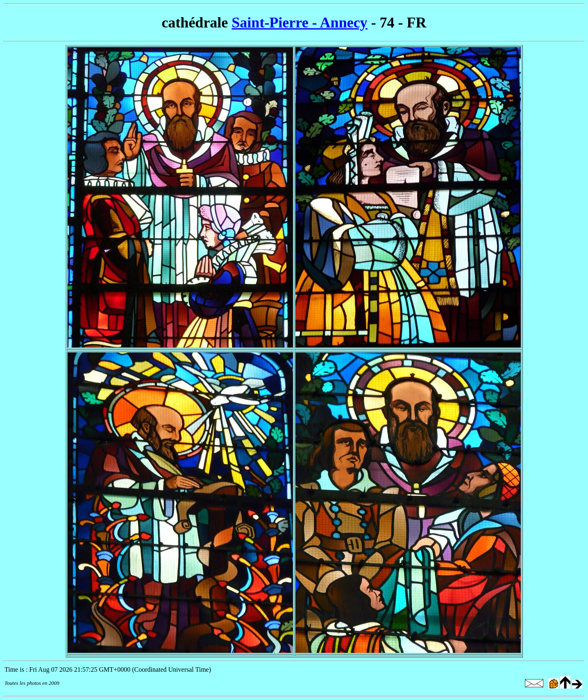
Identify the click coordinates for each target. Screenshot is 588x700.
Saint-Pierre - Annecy (299, 23)
